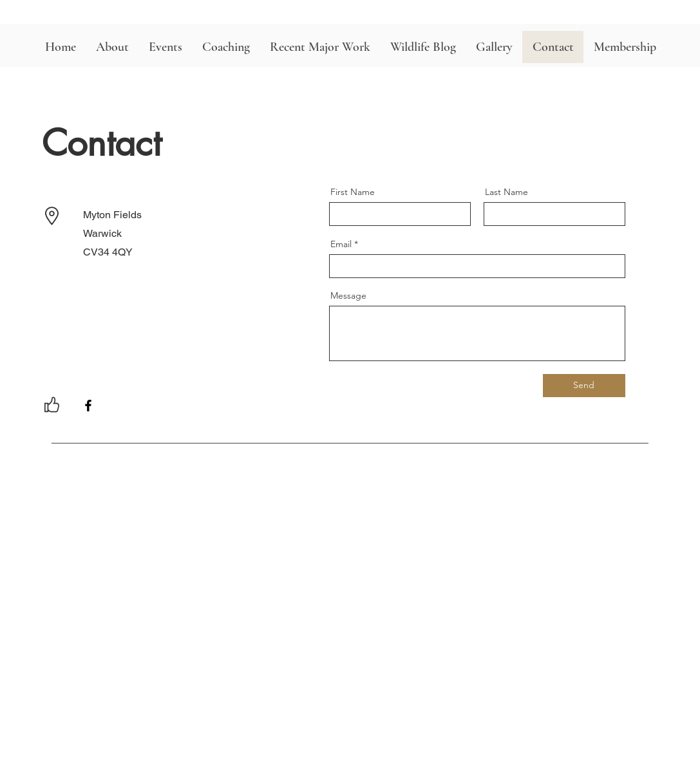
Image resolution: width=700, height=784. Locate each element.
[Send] (584, 386)
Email (341, 244)
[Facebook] (88, 406)
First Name (353, 192)
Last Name (506, 192)
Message (348, 295)
